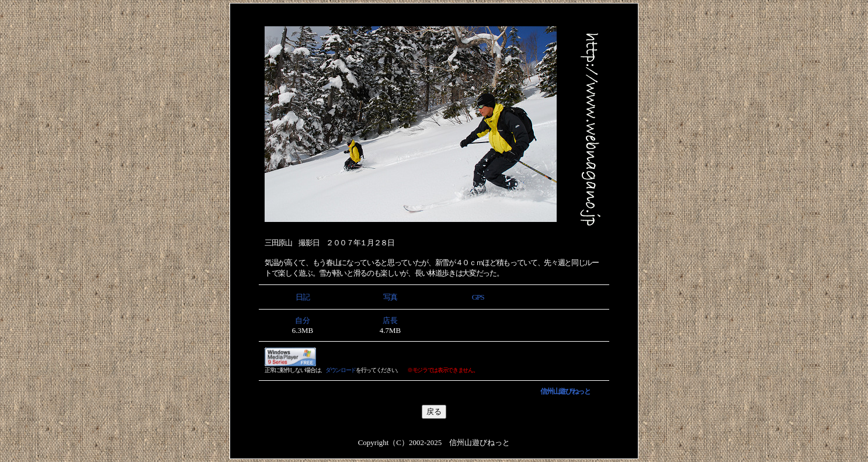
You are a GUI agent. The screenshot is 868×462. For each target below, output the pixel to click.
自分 (303, 320)
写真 (390, 297)
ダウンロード (341, 370)
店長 (390, 320)
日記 (302, 297)
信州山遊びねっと (565, 391)
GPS (478, 297)
